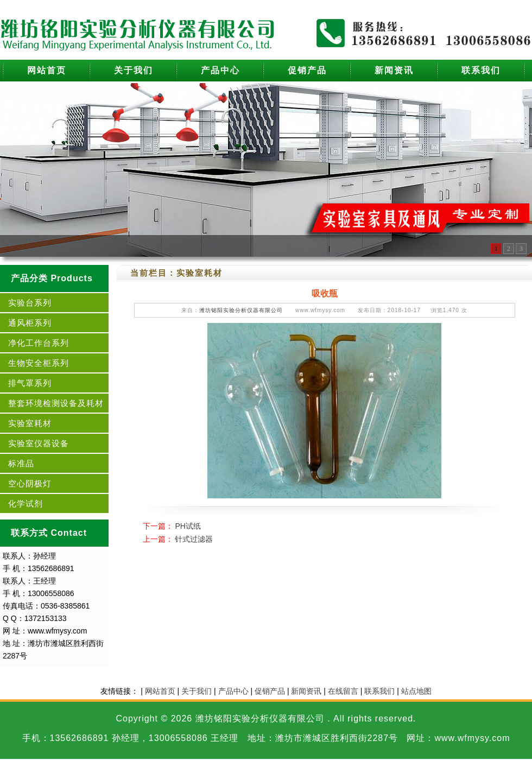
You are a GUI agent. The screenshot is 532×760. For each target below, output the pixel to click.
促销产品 (307, 70)
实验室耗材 (30, 423)
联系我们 (481, 70)
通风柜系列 (30, 323)
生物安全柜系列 (39, 363)
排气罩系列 (30, 383)
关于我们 (134, 70)
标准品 (21, 463)
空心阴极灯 (30, 483)
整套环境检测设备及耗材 (56, 403)
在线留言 (343, 691)
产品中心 (220, 70)
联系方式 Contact (49, 533)
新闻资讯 (394, 70)
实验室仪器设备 (39, 443)
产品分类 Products (52, 278)
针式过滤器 (194, 539)
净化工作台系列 (39, 343)
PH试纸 (188, 526)
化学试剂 (26, 503)
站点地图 (416, 691)
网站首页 (47, 70)
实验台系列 (30, 303)
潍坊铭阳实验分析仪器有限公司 (241, 310)
